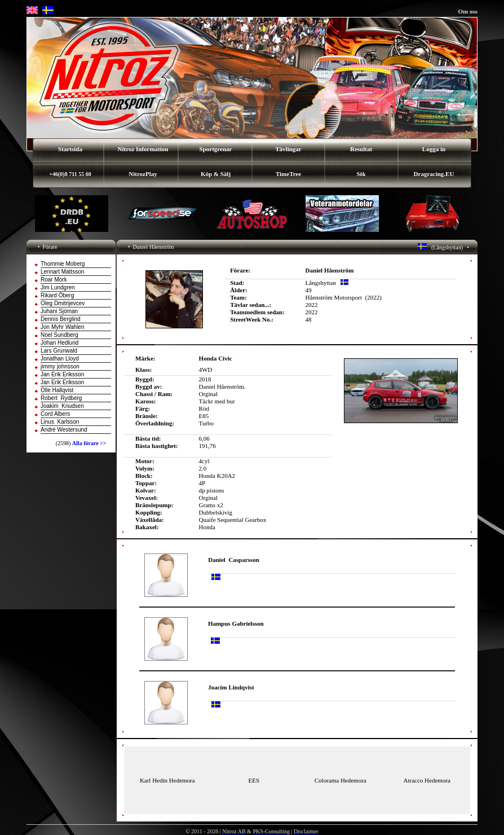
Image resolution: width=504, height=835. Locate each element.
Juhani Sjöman (59, 311)
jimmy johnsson (60, 366)
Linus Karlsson (60, 422)
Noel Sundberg (59, 335)
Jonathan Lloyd (60, 359)
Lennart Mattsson (62, 272)
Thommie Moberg (63, 264)
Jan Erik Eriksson (62, 374)
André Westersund (64, 430)
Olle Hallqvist (57, 390)
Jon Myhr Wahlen (62, 327)
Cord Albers (55, 414)
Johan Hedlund (59, 343)
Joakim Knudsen (62, 406)
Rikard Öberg (57, 295)
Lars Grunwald (59, 351)
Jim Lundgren (58, 287)
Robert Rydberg (61, 398)
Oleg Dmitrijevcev (63, 303)
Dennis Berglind (61, 319)
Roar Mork (54, 280)
